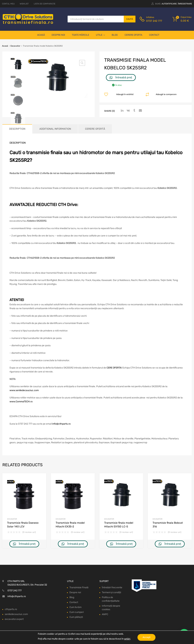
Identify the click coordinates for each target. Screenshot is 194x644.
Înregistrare (185, 4)
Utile (100, 35)
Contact (154, 35)
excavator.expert (14, 619)
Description (17, 129)
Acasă (41, 35)
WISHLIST (24, 4)
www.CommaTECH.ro (21, 402)
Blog (115, 35)
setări (127, 639)
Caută (130, 19)
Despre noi (58, 35)
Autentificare (169, 4)
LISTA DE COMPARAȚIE (45, 4)
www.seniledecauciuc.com (24, 390)
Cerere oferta (133, 35)
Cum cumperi (77, 612)
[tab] (17, 129)
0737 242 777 (154, 21)
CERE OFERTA (114, 368)
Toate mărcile (80, 35)
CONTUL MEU (8, 4)
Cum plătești (76, 617)
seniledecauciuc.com (16, 614)
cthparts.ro (11, 609)
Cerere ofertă (95, 129)
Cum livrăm (75, 607)
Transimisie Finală (79, 587)
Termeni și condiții (111, 592)
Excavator (15, 46)
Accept (146, 637)
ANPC (105, 614)
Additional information (55, 129)
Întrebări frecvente (112, 587)
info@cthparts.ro (61, 424)
